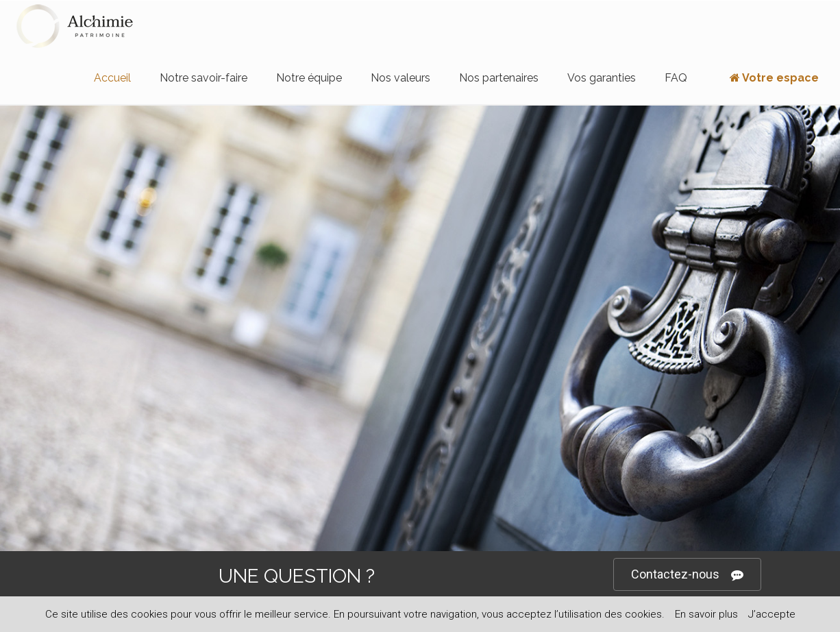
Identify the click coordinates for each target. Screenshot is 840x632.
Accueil (112, 78)
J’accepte (772, 614)
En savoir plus (706, 614)
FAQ (676, 78)
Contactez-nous (687, 575)
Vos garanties (602, 78)
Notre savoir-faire (203, 78)
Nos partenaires (499, 78)
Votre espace (767, 78)
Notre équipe (309, 78)
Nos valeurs (400, 78)
